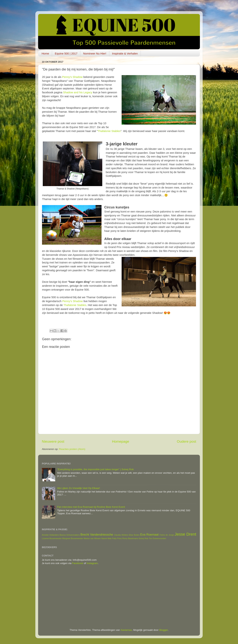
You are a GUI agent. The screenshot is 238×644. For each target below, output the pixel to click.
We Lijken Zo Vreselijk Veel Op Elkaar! (78, 488)
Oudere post (186, 441)
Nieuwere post (53, 441)
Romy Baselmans (130, 538)
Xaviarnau (126, 630)
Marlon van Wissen (92, 538)
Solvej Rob (143, 538)
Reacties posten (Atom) (72, 449)
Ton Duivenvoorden (158, 538)
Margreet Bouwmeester (73, 538)
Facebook (78, 563)
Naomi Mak (106, 538)
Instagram (92, 563)
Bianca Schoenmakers (70, 535)
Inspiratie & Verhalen (125, 53)
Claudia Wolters (121, 535)
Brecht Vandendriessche (97, 534)
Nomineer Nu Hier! (95, 53)
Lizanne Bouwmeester (52, 538)
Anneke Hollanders (50, 535)
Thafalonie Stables (109, 131)
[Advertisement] (119, 597)
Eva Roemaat (149, 534)
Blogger (163, 630)
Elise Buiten (134, 535)
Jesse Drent (185, 534)
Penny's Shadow (72, 77)
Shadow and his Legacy (78, 92)
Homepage (120, 441)
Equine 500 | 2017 (66, 53)
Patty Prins (117, 538)
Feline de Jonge (167, 535)
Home (45, 53)
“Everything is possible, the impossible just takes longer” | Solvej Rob (95, 469)
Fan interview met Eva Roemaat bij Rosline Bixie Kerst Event (91, 507)
